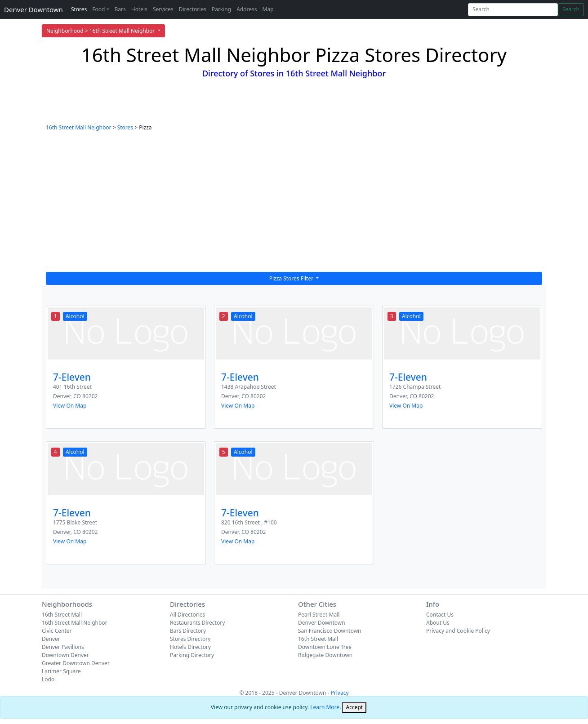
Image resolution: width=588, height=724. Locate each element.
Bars (120, 9)
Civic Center (57, 631)
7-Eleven (72, 377)
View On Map (70, 406)
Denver (51, 639)
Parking (221, 9)
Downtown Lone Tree (325, 647)
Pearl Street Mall (319, 615)
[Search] (513, 10)
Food (98, 9)
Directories (193, 9)
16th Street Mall (62, 615)
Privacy (340, 693)
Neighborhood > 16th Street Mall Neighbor (101, 31)
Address (247, 9)
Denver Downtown (33, 9)
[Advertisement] (294, 204)
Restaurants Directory (197, 623)
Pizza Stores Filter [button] (292, 278)
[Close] (354, 707)
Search (571, 9)
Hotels (139, 9)
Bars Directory (188, 631)
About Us (438, 623)
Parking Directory (192, 655)
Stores (79, 9)
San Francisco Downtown (330, 631)
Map (268, 9)
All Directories (187, 615)
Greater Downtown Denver (76, 663)
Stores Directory (190, 639)
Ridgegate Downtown (325, 655)
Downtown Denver (65, 655)
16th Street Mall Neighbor (79, 127)
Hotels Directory (190, 647)
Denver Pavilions (63, 647)
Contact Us (440, 615)
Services (163, 9)
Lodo (48, 679)
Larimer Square (61, 671)
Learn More (325, 707)
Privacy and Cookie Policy (458, 631)
